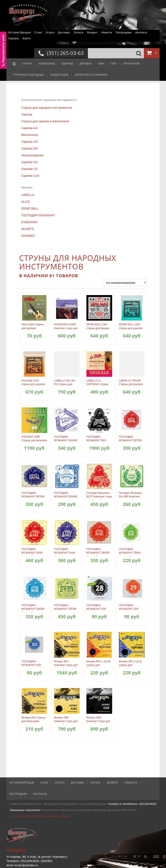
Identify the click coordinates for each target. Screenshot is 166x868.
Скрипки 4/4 (29, 128)
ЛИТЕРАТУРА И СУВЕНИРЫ (91, 75)
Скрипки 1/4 (29, 162)
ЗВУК (101, 64)
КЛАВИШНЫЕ (47, 64)
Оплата (78, 32)
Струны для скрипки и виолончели (45, 121)
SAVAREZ (28, 236)
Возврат (92, 32)
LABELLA (28, 195)
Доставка (64, 32)
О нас (38, 32)
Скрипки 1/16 (30, 176)
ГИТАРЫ (27, 64)
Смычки (27, 114)
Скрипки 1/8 (29, 142)
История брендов (19, 32)
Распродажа (124, 32)
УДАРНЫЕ (67, 64)
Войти (27, 38)
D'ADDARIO (29, 222)
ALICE (26, 202)
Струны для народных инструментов (47, 108)
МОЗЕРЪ (28, 229)
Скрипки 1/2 (29, 169)
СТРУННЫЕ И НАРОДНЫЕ (28, 75)
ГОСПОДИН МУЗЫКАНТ (38, 215)
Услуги (50, 32)
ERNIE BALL (30, 208)
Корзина (14, 38)
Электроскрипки (32, 155)
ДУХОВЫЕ (86, 64)
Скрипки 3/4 (29, 148)
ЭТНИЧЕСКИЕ (132, 64)
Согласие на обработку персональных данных (39, 816)
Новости (107, 32)
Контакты (141, 32)
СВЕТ (114, 64)
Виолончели (30, 135)
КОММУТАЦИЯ (59, 75)
